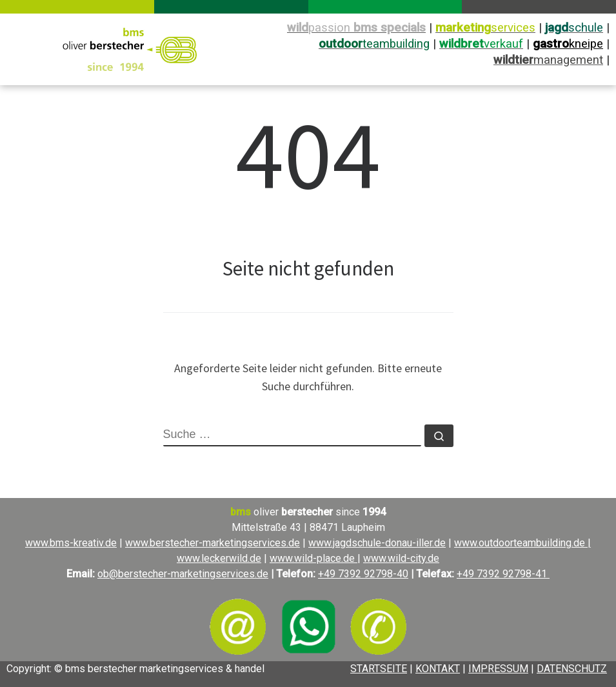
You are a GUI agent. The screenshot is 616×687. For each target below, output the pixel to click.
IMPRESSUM (498, 669)
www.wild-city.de (401, 558)
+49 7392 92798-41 (503, 574)
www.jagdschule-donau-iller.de (377, 543)
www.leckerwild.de (219, 558)
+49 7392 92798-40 (363, 574)
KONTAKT (438, 669)
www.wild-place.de (313, 558)
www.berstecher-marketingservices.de (213, 543)
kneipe (568, 44)
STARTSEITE (379, 669)
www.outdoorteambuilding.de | (522, 543)
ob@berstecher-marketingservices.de (183, 574)
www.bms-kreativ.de (71, 543)
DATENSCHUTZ (572, 669)
